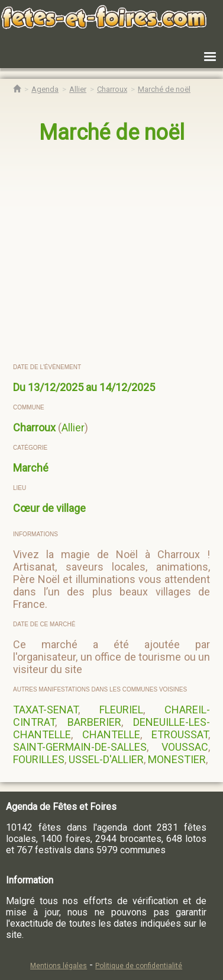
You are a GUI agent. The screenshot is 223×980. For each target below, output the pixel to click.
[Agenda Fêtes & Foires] (45, 89)
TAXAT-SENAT (46, 710)
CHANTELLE (111, 734)
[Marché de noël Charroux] (164, 89)
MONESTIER (177, 759)
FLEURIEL (121, 710)
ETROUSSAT (180, 734)
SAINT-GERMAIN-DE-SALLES (80, 747)
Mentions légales (59, 966)
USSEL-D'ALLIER (106, 759)
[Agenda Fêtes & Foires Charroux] (112, 89)
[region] (112, 254)
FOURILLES (39, 759)
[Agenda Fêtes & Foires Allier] (78, 89)
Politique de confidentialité (139, 966)
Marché (31, 468)
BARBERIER (94, 722)
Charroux (34, 427)
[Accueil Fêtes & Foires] (17, 89)
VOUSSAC (185, 747)
